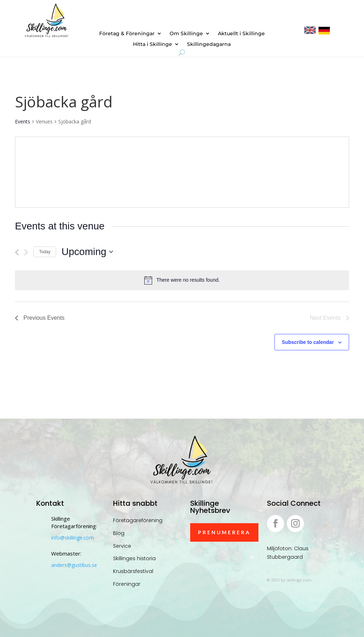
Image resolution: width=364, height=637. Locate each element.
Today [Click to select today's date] (45, 252)
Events (23, 121)
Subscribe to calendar (308, 342)
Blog (119, 533)
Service (122, 546)
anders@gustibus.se (74, 565)
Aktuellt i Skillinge (241, 34)
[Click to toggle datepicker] (87, 252)
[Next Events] (26, 252)
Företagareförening (138, 520)
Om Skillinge (186, 34)
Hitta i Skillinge (152, 44)
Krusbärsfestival (133, 571)
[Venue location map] (265, 172)
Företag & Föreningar (127, 34)
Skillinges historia (134, 558)
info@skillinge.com (73, 538)
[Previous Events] (17, 252)
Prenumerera (224, 532)
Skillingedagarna (209, 44)
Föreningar (127, 584)
